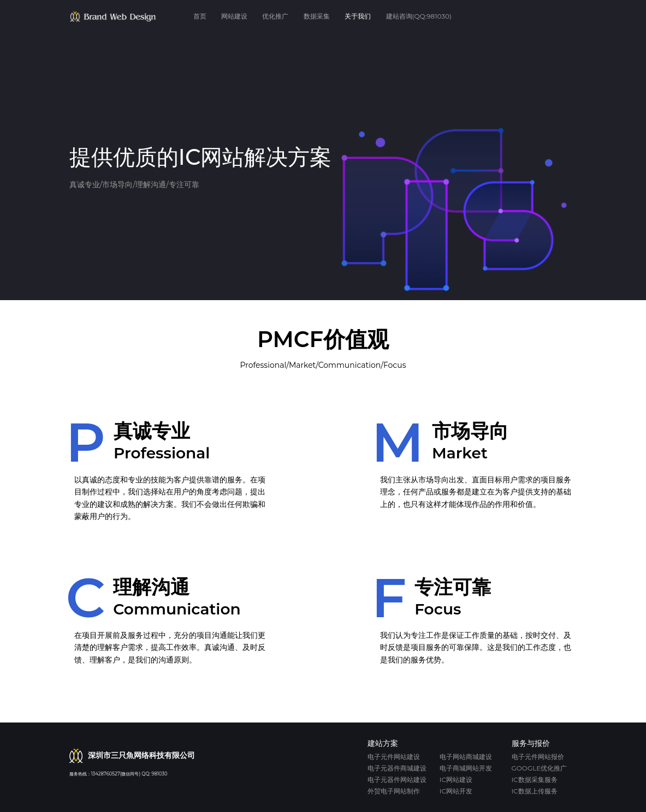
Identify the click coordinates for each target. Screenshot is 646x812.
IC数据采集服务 (535, 780)
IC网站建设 (456, 780)
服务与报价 (531, 743)
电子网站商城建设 (466, 757)
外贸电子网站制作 (394, 791)
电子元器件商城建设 (397, 768)
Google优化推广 (540, 768)
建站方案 (383, 743)
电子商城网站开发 (466, 768)
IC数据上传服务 (535, 791)
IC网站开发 (456, 791)
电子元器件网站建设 (397, 780)
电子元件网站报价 (538, 757)
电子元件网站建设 (394, 757)
